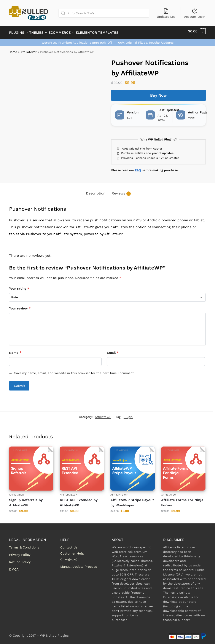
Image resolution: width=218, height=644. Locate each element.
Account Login (195, 13)
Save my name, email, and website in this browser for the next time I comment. (74, 371)
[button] (197, 31)
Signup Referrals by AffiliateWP (26, 500)
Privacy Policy (20, 552)
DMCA (14, 567)
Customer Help (72, 551)
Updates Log (166, 13)
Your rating (19, 286)
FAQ (138, 168)
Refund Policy (20, 560)
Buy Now (158, 93)
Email (113, 350)
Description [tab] (96, 191)
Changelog (68, 557)
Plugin (128, 414)
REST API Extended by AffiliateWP (79, 500)
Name (15, 350)
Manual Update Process (79, 564)
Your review (20, 306)
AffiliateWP (29, 49)
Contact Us (69, 545)
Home (13, 49)
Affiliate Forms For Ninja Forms (182, 500)
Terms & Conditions (24, 545)
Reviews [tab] (121, 191)
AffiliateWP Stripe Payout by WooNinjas (132, 500)
